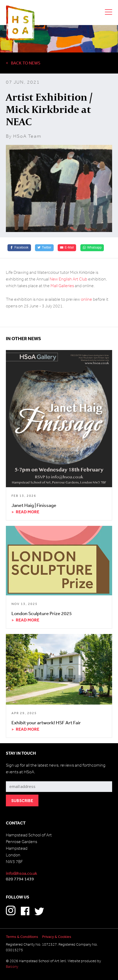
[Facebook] (19, 248)
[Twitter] (44, 248)
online (86, 299)
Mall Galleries (62, 286)
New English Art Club (68, 279)
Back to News (26, 63)
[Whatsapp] (92, 248)
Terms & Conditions (22, 937)
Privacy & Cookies (57, 937)
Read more (27, 512)
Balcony (12, 967)
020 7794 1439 (20, 879)
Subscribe (15, 777)
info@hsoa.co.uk (21, 873)
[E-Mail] (67, 248)
